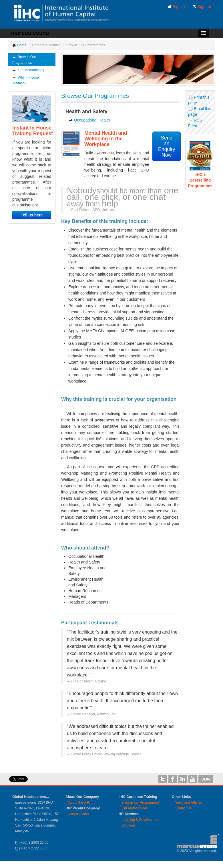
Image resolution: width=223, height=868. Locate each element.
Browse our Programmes (141, 803)
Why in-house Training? (26, 80)
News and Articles (188, 803)
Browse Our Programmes (24, 60)
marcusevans (78, 814)
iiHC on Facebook (173, 779)
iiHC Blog (206, 779)
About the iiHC (79, 803)
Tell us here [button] (32, 215)
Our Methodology (28, 70)
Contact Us (183, 808)
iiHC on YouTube (193, 779)
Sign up (202, 7)
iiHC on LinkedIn (183, 779)
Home (19, 45)
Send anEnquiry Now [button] (167, 146)
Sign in (176, 7)
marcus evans (30, 33)
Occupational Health (92, 120)
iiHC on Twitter (163, 779)
